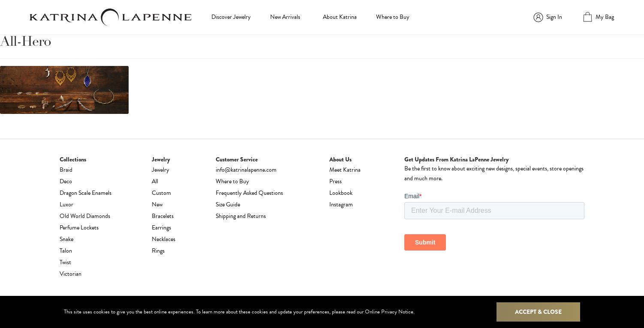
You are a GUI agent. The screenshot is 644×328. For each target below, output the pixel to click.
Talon (66, 251)
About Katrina (340, 17)
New (157, 204)
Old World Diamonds (85, 216)
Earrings (161, 228)
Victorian (71, 274)
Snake (66, 239)
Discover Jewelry (231, 17)
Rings (158, 251)
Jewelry (161, 170)
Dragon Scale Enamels (86, 193)
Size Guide (228, 204)
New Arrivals (285, 17)
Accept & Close (538, 312)
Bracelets (163, 216)
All (155, 181)
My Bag (605, 17)
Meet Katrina (345, 170)
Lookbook (341, 193)
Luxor (66, 204)
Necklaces (164, 239)
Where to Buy (393, 17)
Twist (65, 262)
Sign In (554, 17)
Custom (161, 193)
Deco (66, 181)
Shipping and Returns (241, 216)
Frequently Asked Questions (249, 193)
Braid (66, 170)
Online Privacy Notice (389, 312)
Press (336, 181)
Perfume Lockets (79, 228)
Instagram (341, 204)
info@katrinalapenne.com (246, 170)
